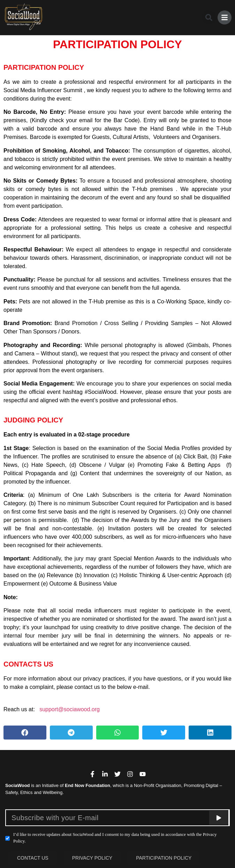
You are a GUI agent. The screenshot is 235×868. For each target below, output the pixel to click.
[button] (209, 17)
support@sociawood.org (70, 709)
